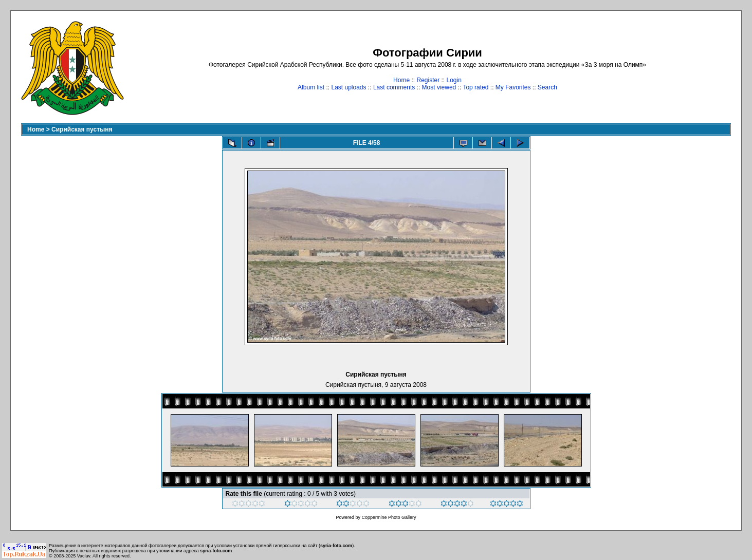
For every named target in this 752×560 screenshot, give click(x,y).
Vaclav (84, 556)
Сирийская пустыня (82, 129)
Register (428, 80)
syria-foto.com (336, 546)
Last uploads (349, 87)
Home (401, 80)
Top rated (475, 87)
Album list (311, 87)
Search (547, 87)
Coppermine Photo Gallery (389, 517)
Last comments (394, 87)
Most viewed (439, 87)
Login (454, 80)
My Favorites (513, 87)
